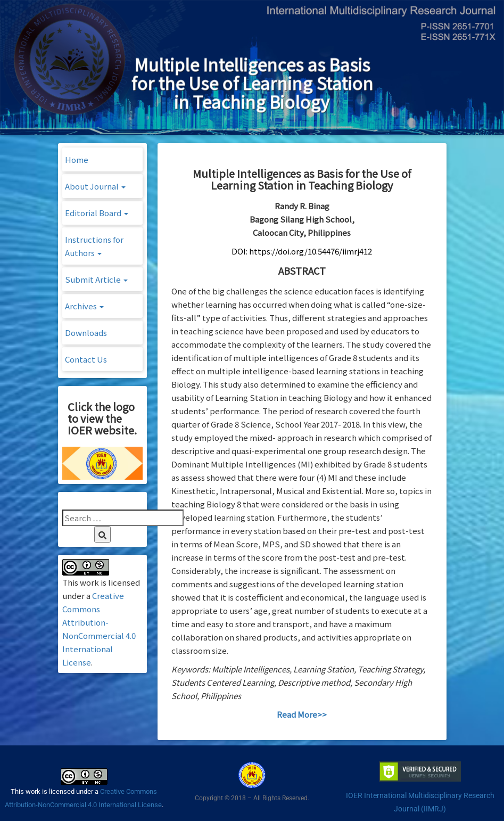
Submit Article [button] (96, 279)
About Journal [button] (95, 186)
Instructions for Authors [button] (94, 246)
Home (77, 159)
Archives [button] (84, 306)
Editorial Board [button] (97, 213)
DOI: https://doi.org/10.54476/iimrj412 (302, 251)
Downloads (86, 332)
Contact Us (86, 359)
